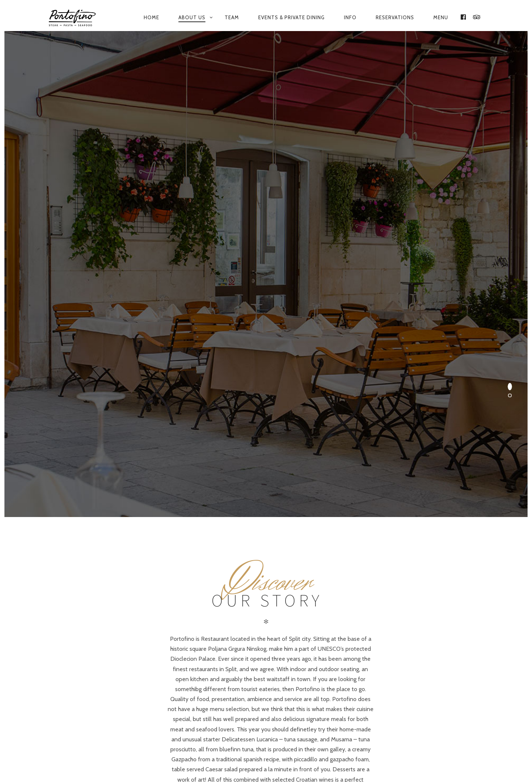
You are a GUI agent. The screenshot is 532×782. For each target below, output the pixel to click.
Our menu (243, 754)
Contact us (286, 754)
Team (232, 17)
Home (151, 17)
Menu (441, 17)
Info (350, 17)
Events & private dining (291, 17)
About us (192, 17)
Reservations (395, 17)
